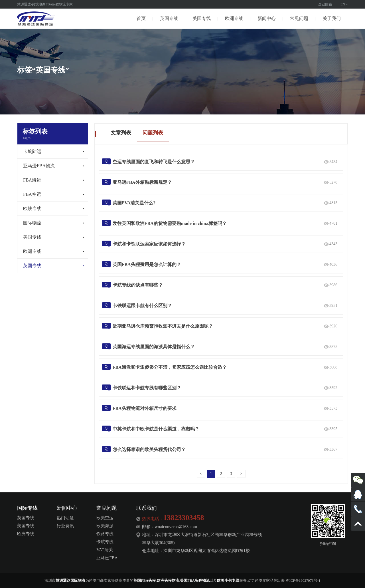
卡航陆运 (32, 151)
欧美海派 (105, 526)
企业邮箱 (325, 4)
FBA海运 (32, 180)
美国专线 (202, 18)
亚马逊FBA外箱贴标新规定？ (142, 182)
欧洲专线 (234, 18)
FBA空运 (32, 194)
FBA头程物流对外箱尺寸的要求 (145, 408)
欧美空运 (105, 518)
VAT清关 (105, 550)
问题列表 (153, 133)
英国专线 (169, 18)
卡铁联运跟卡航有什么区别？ (142, 306)
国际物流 (32, 223)
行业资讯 (65, 526)
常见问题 (299, 18)
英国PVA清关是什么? (134, 203)
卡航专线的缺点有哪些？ (138, 285)
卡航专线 (105, 542)
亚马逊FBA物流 (39, 166)
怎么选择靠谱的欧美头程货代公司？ (149, 449)
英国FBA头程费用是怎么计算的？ (147, 264)
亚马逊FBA (107, 558)
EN (343, 4)
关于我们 (332, 18)
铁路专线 (105, 534)
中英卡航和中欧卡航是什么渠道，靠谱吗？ (156, 429)
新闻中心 (267, 18)
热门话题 (65, 518)
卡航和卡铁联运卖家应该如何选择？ (149, 244)
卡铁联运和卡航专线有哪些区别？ (147, 388)
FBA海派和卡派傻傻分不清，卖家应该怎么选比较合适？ (170, 367)
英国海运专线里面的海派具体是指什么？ (154, 347)
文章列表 (121, 133)
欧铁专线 (32, 209)
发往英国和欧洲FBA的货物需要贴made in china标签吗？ (170, 223)
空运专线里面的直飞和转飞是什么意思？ (154, 162)
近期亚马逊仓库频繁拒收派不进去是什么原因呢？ (163, 326)
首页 (141, 18)
